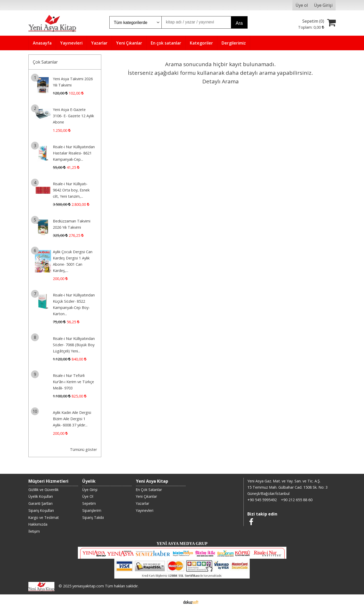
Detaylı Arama (221, 81)
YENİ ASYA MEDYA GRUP (182, 543)
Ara (239, 23)
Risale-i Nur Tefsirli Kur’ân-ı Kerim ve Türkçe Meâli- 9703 (73, 382)
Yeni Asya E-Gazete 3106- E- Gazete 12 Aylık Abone (73, 116)
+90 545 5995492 (262, 500)
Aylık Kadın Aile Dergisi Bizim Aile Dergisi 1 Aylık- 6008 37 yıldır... (72, 419)
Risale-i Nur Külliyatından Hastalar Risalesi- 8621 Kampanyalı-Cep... (74, 153)
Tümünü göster (83, 449)
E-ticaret (174, 602)
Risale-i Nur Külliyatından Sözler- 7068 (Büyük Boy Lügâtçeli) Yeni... (74, 345)
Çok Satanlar (45, 62)
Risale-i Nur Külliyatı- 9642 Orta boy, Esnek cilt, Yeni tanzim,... (71, 190)
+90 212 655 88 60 (297, 500)
